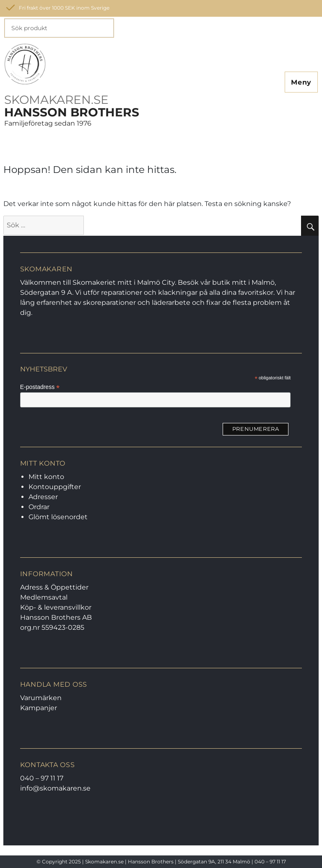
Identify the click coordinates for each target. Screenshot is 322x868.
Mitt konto (46, 477)
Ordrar (39, 507)
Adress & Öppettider (54, 587)
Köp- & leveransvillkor (56, 607)
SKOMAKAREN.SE (56, 100)
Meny (301, 82)
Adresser (43, 497)
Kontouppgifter (55, 487)
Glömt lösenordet (58, 517)
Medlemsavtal (44, 597)
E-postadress (40, 387)
